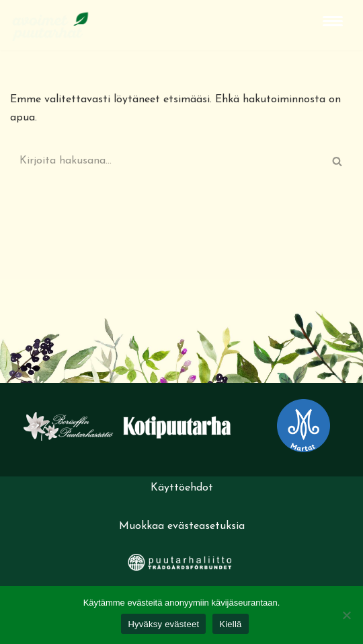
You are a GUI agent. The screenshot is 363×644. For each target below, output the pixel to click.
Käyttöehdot (182, 488)
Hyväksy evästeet (163, 624)
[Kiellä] (346, 615)
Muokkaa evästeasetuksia (182, 526)
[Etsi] (166, 161)
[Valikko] (333, 21)
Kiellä (230, 624)
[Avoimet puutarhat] (50, 25)
